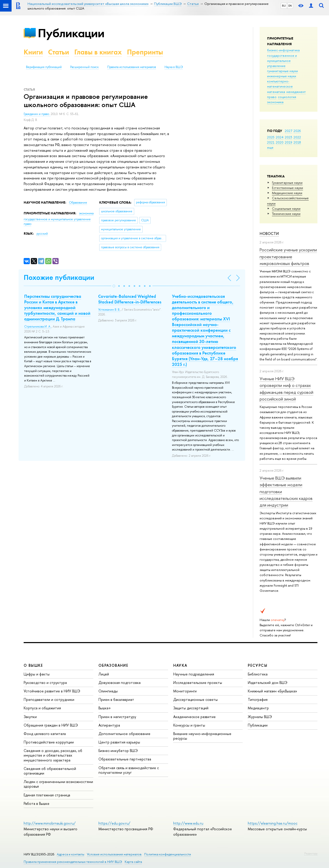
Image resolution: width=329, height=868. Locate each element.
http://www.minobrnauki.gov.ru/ (50, 823)
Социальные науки (286, 208)
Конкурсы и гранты (189, 725)
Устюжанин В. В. (109, 310)
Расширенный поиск (84, 67)
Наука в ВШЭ (174, 67)
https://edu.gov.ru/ (114, 823)
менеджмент (296, 92)
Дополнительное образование (124, 734)
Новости (269, 233)
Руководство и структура (45, 683)
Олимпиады (108, 691)
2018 (297, 142)
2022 (297, 137)
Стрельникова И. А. (38, 327)
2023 (289, 137)
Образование (78, 203)
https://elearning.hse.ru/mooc (273, 823)
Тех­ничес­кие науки (286, 214)
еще (270, 147)
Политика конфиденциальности (168, 854)
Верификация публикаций (44, 67)
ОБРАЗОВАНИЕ (113, 665)
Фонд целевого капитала (45, 734)
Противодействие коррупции (49, 742)
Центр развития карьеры (119, 742)
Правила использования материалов (132, 67)
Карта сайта (133, 862)
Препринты (145, 52)
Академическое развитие (194, 717)
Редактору (311, 853)
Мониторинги (185, 691)
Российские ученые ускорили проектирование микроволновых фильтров (288, 256)
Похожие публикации (59, 277)
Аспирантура (109, 725)
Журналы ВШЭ (260, 717)
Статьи (59, 52)
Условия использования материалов (114, 854)
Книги (33, 52)
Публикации (71, 33)
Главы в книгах (98, 52)
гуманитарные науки (282, 71)
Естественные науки (287, 188)
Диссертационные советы (195, 699)
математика (276, 92)
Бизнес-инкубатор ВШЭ (118, 751)
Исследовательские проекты (198, 683)
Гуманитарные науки (287, 183)
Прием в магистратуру (117, 717)
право (272, 97)
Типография (258, 699)
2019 (289, 142)
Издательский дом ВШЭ (268, 683)
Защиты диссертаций (191, 708)
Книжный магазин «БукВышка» (272, 691)
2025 (271, 137)
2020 (280, 142)
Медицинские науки (287, 193)
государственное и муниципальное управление (282, 61)
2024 (280, 137)
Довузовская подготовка (120, 683)
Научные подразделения (194, 674)
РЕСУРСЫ (258, 665)
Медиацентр (258, 708)
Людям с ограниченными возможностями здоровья (58, 784)
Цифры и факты (37, 674)
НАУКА (180, 665)
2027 (289, 131)
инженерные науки (282, 76)
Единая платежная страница (47, 795)
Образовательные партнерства (125, 759)
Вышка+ (105, 708)
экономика (275, 102)
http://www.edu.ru (188, 823)
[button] (114, 286)
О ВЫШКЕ (33, 665)
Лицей (104, 674)
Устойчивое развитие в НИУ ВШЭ (52, 691)
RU (284, 6)
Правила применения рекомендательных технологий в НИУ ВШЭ (73, 862)
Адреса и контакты (71, 854)
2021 (271, 142)
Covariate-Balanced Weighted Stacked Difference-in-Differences (130, 299)
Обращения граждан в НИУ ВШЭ (51, 725)
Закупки (30, 717)
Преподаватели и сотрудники (49, 699)
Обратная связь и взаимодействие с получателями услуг (129, 770)
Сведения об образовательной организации (50, 771)
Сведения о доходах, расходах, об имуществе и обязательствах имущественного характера (53, 755)
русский (42, 234)
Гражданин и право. (37, 114)
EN (290, 6)
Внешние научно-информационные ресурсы (202, 736)
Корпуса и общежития (42, 708)
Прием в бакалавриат (116, 699)
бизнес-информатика (283, 50)
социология (287, 97)
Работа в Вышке (36, 803)
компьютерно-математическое (280, 84)
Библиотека (258, 674)
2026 (297, 131)
